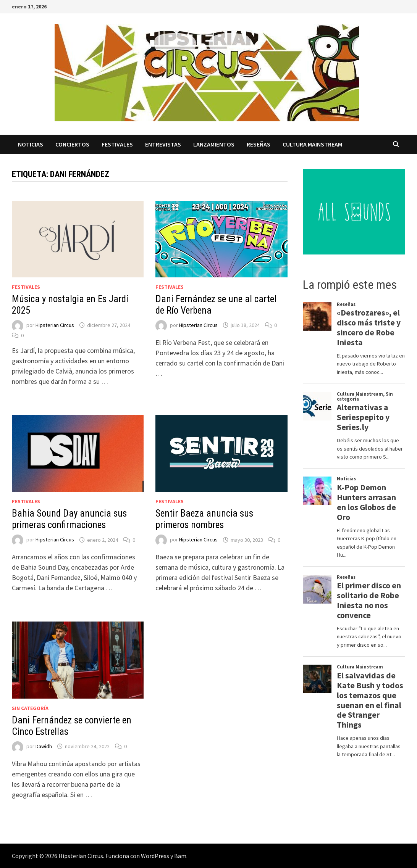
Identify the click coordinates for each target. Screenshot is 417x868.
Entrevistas (163, 144)
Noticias (31, 144)
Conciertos (72, 144)
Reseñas (259, 144)
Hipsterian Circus (55, 325)
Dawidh (44, 746)
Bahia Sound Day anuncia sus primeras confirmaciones (69, 519)
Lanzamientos (214, 144)
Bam (180, 856)
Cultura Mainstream (312, 144)
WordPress (155, 856)
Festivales (117, 144)
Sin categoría (30, 708)
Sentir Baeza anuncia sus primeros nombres (204, 519)
